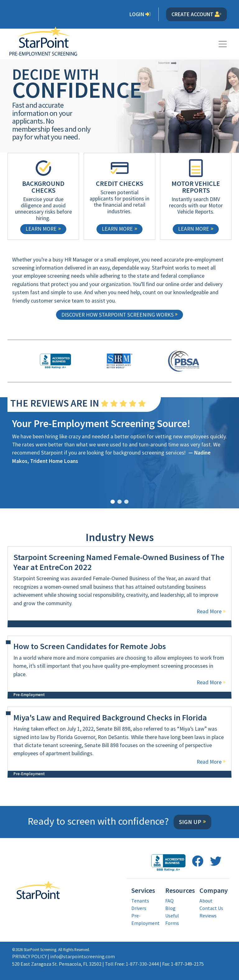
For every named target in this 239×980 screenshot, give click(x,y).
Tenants (140, 901)
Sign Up (190, 822)
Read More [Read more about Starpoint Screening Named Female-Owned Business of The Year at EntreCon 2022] (209, 611)
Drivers (139, 908)
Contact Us (211, 908)
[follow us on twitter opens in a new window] (216, 861)
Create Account (197, 14)
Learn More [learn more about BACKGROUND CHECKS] (41, 229)
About (206, 901)
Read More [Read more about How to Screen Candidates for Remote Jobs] (209, 682)
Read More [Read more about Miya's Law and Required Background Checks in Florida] (209, 762)
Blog (170, 908)
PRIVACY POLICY (29, 956)
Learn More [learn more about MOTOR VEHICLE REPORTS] (194, 229)
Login (140, 14)
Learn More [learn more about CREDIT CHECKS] (117, 229)
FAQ (169, 901)
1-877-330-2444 (142, 964)
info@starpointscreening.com (82, 956)
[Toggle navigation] (223, 44)
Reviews (208, 916)
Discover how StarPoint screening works (117, 315)
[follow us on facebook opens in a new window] (198, 861)
